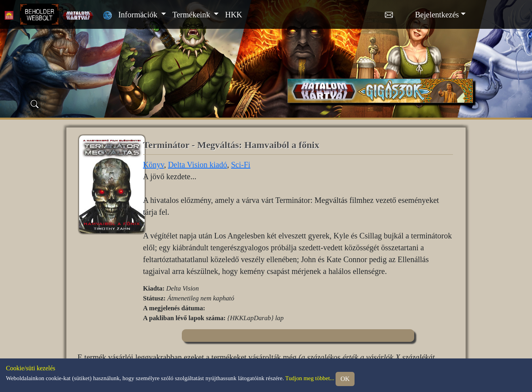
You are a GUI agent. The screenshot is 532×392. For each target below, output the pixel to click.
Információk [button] (139, 15)
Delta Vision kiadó (198, 165)
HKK (233, 15)
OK (345, 379)
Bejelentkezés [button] (437, 15)
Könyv (154, 165)
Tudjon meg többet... (310, 379)
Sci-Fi (241, 165)
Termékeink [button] (192, 15)
